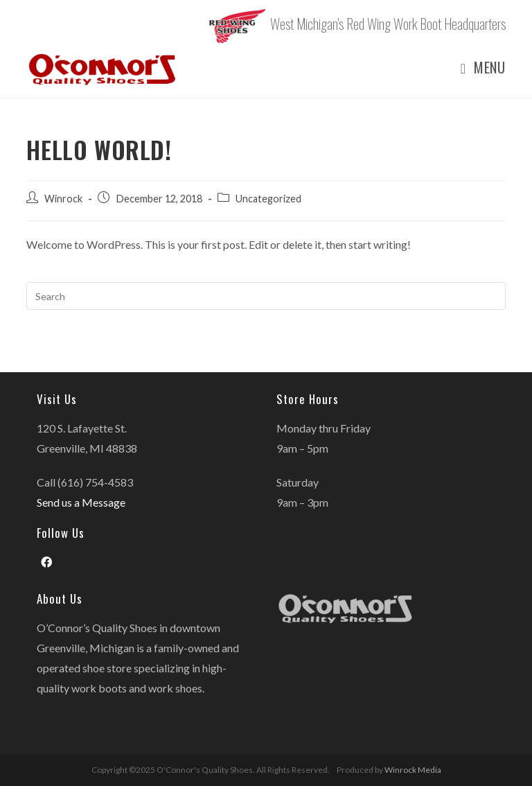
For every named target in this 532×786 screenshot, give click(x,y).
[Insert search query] (266, 296)
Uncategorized (268, 199)
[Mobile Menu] (478, 68)
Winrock (63, 199)
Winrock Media (413, 770)
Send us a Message (81, 502)
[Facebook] (46, 562)
